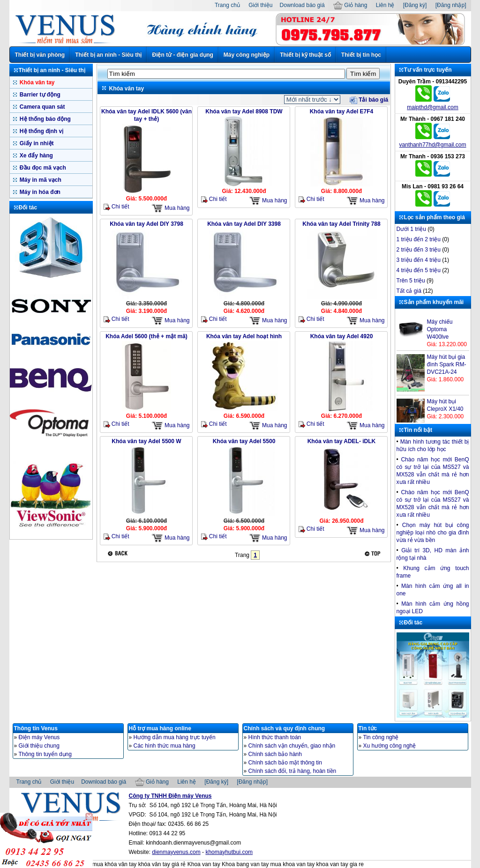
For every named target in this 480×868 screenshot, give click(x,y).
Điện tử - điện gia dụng (182, 55)
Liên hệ (385, 5)
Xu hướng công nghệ (390, 746)
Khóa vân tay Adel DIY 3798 (146, 224)
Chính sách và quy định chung (285, 728)
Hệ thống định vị (41, 131)
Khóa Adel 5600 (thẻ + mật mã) (146, 336)
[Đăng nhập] (451, 5)
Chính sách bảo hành (275, 754)
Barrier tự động (39, 95)
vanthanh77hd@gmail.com (433, 145)
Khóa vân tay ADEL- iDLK (342, 441)
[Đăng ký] (415, 5)
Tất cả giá (409, 291)
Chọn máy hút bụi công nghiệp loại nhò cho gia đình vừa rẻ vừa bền (433, 533)
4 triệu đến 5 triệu (419, 270)
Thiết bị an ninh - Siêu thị (108, 55)
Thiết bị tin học (361, 55)
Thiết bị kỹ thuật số (305, 55)
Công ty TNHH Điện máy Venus (170, 796)
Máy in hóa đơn (39, 192)
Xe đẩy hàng (36, 156)
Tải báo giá (369, 100)
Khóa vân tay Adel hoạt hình (244, 336)
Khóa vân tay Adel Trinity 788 (341, 224)
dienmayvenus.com (176, 852)
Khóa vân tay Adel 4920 (342, 336)
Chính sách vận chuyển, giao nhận (292, 746)
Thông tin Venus (36, 728)
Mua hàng (171, 208)
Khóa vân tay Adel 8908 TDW (244, 111)
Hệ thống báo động (45, 119)
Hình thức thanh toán (275, 737)
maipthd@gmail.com (433, 107)
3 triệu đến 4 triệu (419, 260)
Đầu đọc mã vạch (42, 168)
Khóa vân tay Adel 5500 (244, 441)
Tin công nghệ (381, 737)
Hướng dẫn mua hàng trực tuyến (175, 737)
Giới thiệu (260, 5)
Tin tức (368, 728)
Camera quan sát (42, 107)
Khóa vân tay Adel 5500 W (146, 441)
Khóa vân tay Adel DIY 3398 (244, 224)
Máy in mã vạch (40, 180)
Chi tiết (116, 207)
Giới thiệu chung (39, 746)
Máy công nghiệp (247, 55)
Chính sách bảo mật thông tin (285, 763)
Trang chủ (227, 5)
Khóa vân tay (37, 82)
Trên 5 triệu (411, 281)
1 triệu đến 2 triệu (419, 239)
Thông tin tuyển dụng (45, 754)
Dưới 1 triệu (411, 229)
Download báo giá (302, 5)
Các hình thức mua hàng (165, 746)
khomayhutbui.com (229, 852)
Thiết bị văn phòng (40, 55)
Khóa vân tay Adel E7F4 (342, 111)
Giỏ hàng (350, 5)
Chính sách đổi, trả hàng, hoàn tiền (292, 771)
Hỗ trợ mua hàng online (160, 728)
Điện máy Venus (39, 737)
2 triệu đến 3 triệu (419, 250)
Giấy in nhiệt (36, 143)
